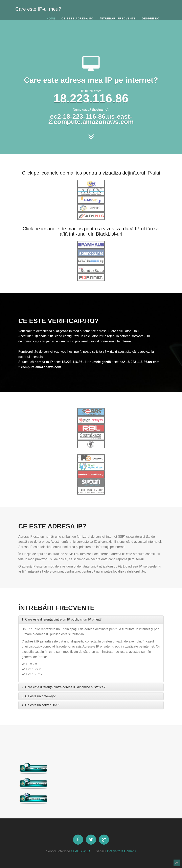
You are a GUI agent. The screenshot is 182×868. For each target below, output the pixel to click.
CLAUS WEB (81, 851)
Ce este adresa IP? (78, 18)
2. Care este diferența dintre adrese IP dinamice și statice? (63, 687)
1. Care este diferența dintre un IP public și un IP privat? (62, 619)
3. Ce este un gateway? (39, 696)
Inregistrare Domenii (121, 851)
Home (51, 18)
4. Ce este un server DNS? (41, 705)
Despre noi (151, 18)
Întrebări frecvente (118, 18)
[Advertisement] (91, 37)
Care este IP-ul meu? (38, 8)
